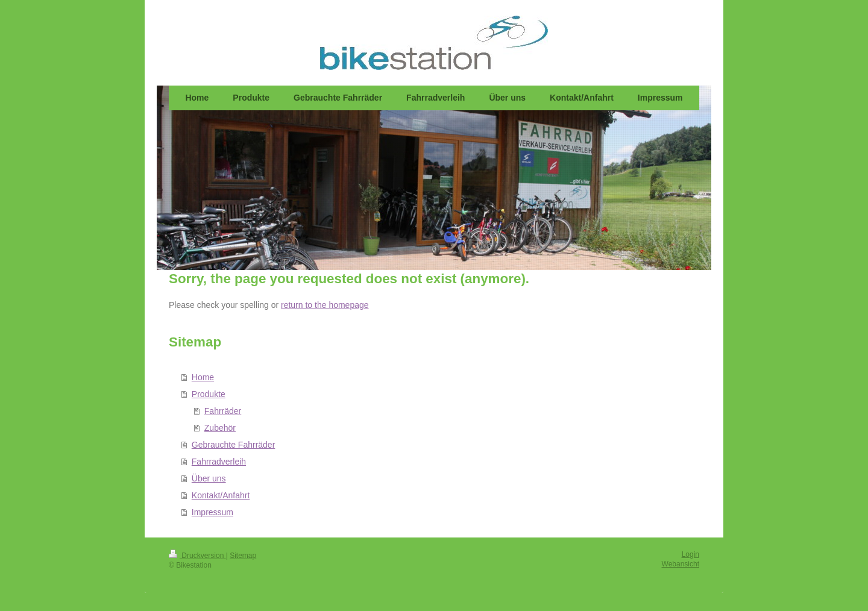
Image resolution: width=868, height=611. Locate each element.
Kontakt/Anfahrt (221, 495)
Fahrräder (223, 411)
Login (690, 554)
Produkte (209, 394)
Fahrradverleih (219, 462)
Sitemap (243, 556)
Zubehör (220, 428)
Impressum (212, 512)
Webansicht (681, 564)
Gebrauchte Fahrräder (234, 445)
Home (203, 377)
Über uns (209, 478)
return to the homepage (325, 305)
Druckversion (197, 556)
